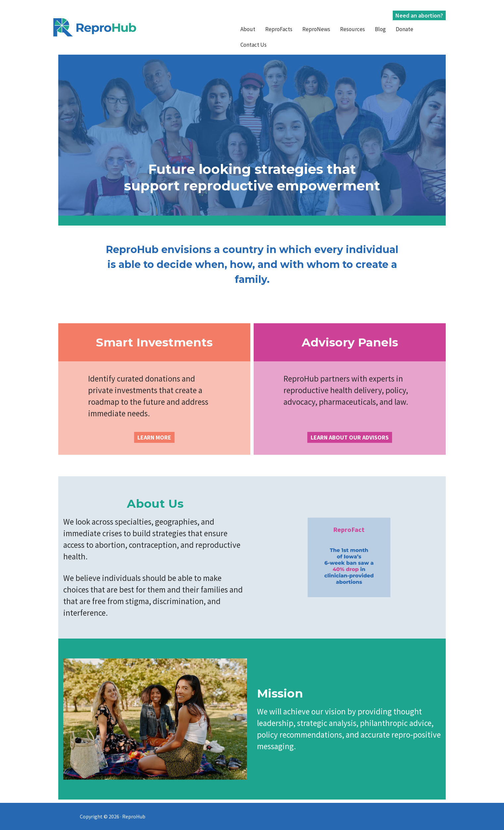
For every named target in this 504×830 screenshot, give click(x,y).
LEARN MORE (154, 437)
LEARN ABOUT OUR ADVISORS (350, 437)
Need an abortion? (419, 15)
